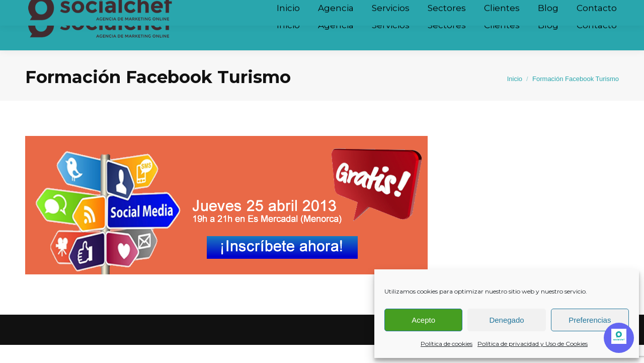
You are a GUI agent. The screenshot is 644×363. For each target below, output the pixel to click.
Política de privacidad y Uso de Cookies (533, 344)
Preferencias (590, 320)
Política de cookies (447, 344)
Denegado (506, 320)
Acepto (423, 320)
